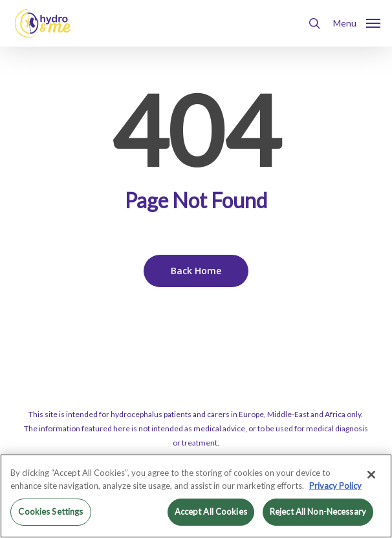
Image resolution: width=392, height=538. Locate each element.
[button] (357, 22)
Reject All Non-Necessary (318, 511)
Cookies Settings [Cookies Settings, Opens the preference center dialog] (50, 511)
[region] (196, 496)
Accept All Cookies (211, 511)
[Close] (371, 475)
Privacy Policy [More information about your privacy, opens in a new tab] (335, 486)
